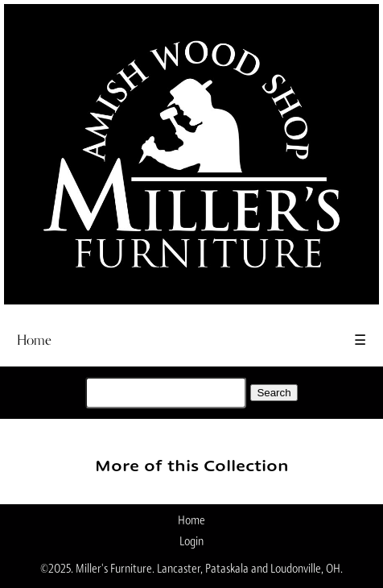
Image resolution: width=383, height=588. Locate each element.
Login (191, 542)
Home (34, 340)
